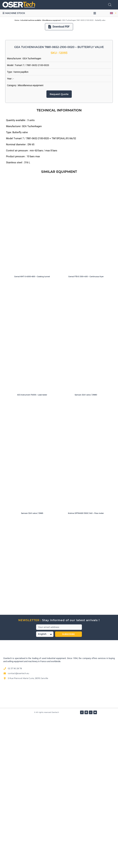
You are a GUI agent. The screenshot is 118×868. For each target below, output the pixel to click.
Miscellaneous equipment (52, 20)
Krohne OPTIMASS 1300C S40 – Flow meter (86, 664)
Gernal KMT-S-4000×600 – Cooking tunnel (32, 427)
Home (17, 20)
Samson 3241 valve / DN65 (32, 664)
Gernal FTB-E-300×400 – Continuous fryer (86, 427)
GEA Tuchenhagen (32, 209)
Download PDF (59, 27)
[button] (95, 13)
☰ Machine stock (14, 13)
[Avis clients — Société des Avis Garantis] (59, 845)
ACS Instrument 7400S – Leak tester (32, 545)
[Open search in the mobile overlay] (110, 5)
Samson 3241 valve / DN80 (86, 545)
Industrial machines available (31, 20)
